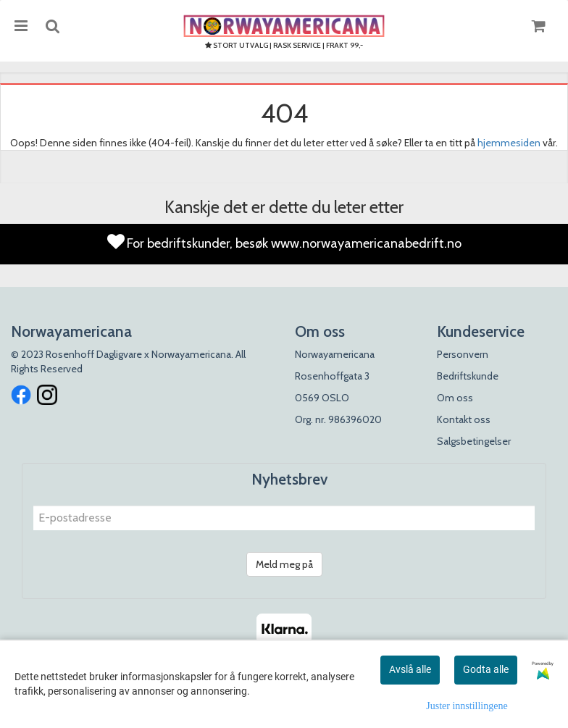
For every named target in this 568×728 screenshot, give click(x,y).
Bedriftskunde (468, 376)
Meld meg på (284, 564)
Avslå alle (410, 669)
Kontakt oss (464, 419)
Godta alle (486, 669)
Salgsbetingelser (474, 441)
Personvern (463, 354)
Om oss (455, 398)
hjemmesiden (509, 143)
